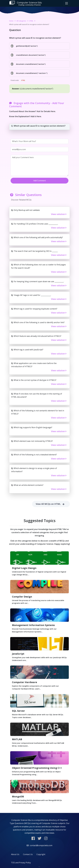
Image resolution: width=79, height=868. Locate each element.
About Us (15, 854)
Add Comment (40, 181)
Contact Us (28, 854)
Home (11, 21)
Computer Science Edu (26, 3)
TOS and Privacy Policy (21, 863)
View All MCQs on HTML (51, 504)
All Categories (21, 21)
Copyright (41, 854)
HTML (31, 21)
